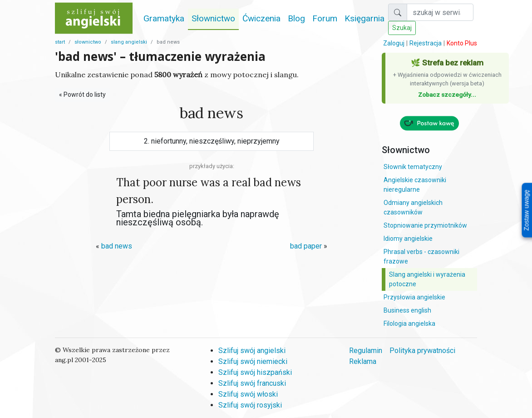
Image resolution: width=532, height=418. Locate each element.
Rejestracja (426, 43)
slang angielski (129, 42)
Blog (296, 18)
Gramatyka (164, 18)
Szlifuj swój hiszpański (255, 372)
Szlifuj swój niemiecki (253, 361)
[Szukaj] (440, 12)
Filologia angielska (409, 323)
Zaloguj (394, 43)
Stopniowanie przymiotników (425, 225)
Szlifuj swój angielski (252, 351)
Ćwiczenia (261, 18)
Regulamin (366, 351)
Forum (325, 18)
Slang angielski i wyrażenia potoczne (427, 279)
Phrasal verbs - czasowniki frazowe (421, 256)
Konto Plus (462, 43)
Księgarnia (365, 18)
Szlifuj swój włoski (248, 394)
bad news (117, 246)
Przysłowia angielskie (414, 297)
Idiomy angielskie (408, 239)
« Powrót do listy (82, 95)
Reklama (363, 361)
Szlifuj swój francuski (252, 383)
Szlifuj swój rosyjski (250, 405)
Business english (407, 310)
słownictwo (88, 42)
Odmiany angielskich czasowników (413, 207)
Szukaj (402, 28)
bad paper (306, 246)
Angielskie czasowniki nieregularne (415, 185)
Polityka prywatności (422, 351)
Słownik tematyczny (413, 167)
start (60, 42)
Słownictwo (213, 18)
